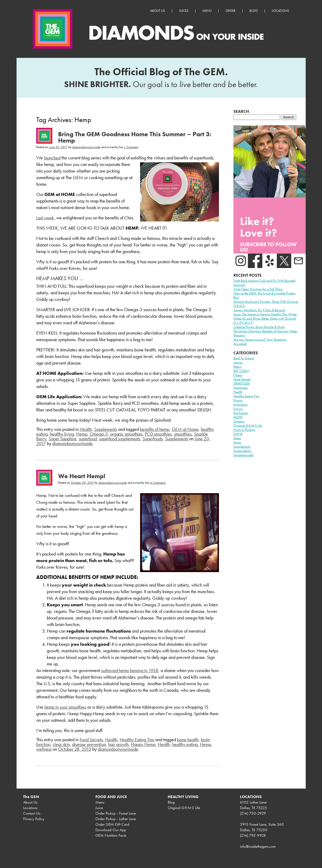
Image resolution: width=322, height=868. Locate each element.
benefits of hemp (155, 429)
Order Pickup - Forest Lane (116, 813)
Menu (207, 11)
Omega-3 (99, 434)
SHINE (238, 434)
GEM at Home (185, 429)
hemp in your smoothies (65, 707)
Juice (99, 808)
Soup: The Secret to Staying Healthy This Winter (265, 314)
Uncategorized (243, 455)
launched (52, 158)
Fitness (238, 375)
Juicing (238, 409)
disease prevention (89, 744)
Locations (280, 11)
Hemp (82, 434)
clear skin (61, 744)
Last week (45, 218)
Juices (184, 11)
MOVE (238, 417)
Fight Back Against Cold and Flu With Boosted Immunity (264, 283)
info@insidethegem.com (258, 846)
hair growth (118, 744)
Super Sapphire (63, 439)
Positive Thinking (244, 430)
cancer (238, 362)
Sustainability (242, 451)
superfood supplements (120, 439)
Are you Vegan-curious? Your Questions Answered (260, 342)
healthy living (62, 434)
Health (86, 429)
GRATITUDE (241, 383)
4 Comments (158, 483)
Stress (237, 442)
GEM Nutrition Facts (111, 835)
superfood (88, 439)
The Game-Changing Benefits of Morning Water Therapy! (265, 333)
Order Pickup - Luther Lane (116, 819)
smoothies (183, 434)
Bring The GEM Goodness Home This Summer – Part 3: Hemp (135, 137)
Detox (237, 367)
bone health (188, 740)
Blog (254, 11)
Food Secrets (91, 740)
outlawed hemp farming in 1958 (130, 670)
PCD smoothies (158, 434)
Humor (238, 400)
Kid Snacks (241, 413)
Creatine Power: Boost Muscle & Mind (259, 327)
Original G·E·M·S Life (248, 425)
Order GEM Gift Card (112, 824)
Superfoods (153, 439)
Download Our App (111, 830)
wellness (44, 749)
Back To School (244, 358)
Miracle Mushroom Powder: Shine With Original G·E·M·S (266, 304)
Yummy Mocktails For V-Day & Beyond (259, 310)
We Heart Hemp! (82, 476)
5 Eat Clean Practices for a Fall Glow (258, 289)
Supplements (106, 429)
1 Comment (131, 147)
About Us (158, 11)
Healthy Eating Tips (137, 740)
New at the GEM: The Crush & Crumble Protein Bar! (264, 295)
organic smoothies (126, 434)
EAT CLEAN (241, 371)
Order (231, 11)
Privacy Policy (34, 819)
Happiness (241, 388)
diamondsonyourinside (86, 147)
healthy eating (185, 744)
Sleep (237, 438)
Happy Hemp (143, 744)
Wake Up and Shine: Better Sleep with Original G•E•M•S (265, 321)
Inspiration (241, 404)
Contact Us (32, 813)
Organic (239, 421)
